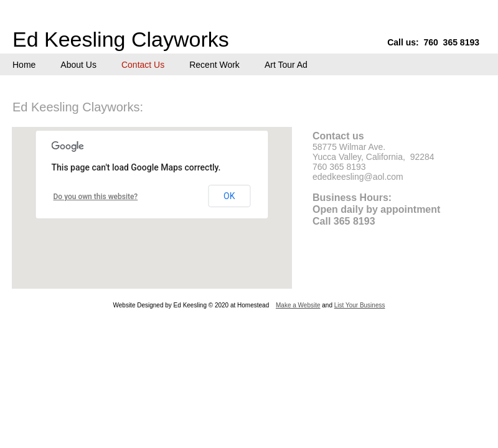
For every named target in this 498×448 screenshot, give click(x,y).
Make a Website (298, 305)
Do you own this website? (96, 197)
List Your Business (360, 305)
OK (229, 196)
